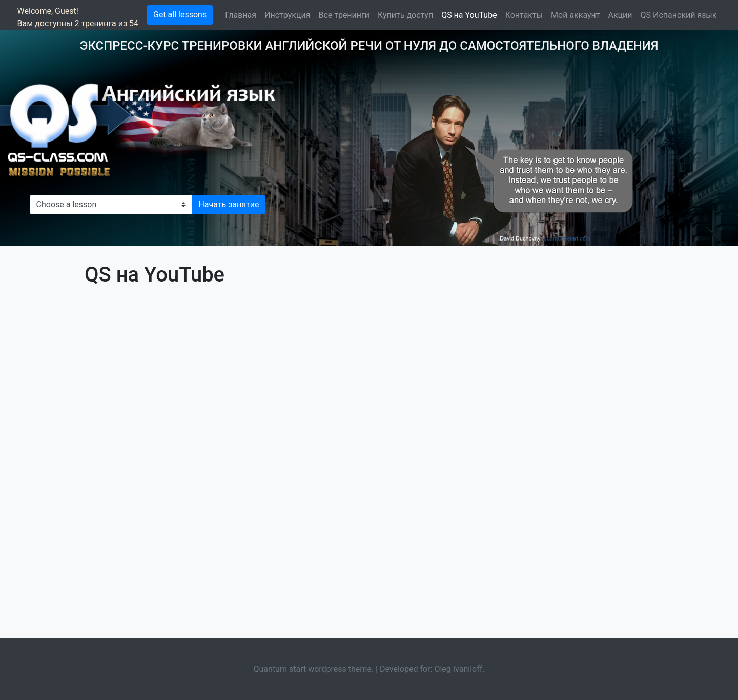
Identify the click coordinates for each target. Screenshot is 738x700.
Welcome (34, 11)
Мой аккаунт (575, 15)
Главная (241, 15)
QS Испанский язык (679, 15)
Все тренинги (344, 15)
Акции (620, 15)
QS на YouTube (469, 15)
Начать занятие (229, 204)
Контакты (524, 15)
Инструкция (287, 15)
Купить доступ (405, 15)
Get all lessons (180, 15)
